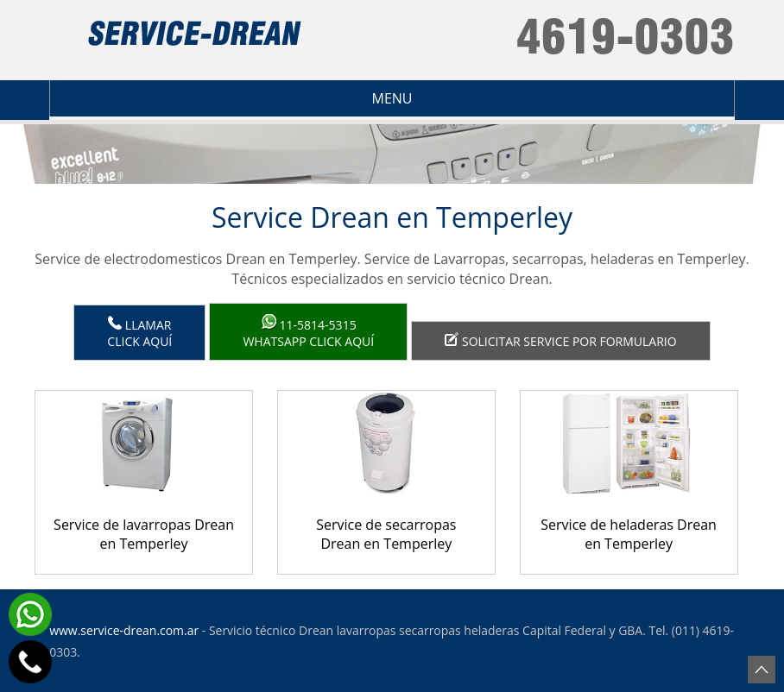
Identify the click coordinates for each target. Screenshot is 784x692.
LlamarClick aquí (139, 333)
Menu (232, 98)
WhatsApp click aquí (308, 332)
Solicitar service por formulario (560, 341)
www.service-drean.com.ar (124, 630)
